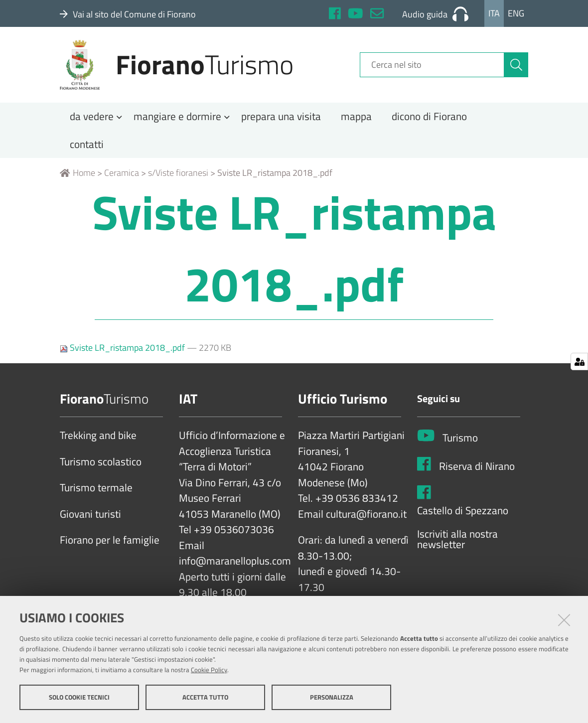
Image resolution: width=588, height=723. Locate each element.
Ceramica (122, 176)
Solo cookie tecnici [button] (79, 697)
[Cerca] (516, 66)
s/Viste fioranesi (178, 176)
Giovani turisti (90, 517)
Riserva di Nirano (477, 469)
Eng (516, 13)
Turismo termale (96, 491)
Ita (494, 13)
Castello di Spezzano (463, 513)
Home (77, 176)
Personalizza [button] (332, 697)
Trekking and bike (98, 438)
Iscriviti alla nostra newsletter (457, 542)
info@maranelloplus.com (235, 564)
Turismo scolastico (101, 464)
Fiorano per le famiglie (110, 543)
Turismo (460, 440)
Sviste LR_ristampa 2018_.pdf (123, 351)
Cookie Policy (209, 670)
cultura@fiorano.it (366, 517)
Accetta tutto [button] (205, 697)
